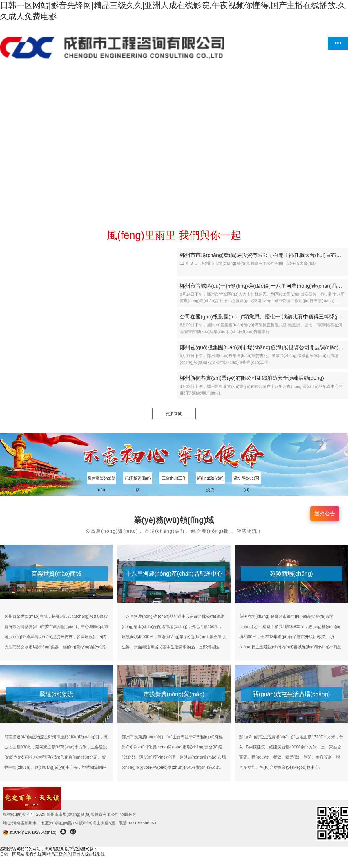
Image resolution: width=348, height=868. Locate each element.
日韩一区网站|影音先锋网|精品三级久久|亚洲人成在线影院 (52, 854)
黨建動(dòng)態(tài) (101, 480)
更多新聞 (174, 414)
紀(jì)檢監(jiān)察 (138, 480)
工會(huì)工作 (174, 478)
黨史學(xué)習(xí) (246, 480)
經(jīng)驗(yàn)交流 (210, 480)
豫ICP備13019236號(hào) (30, 832)
